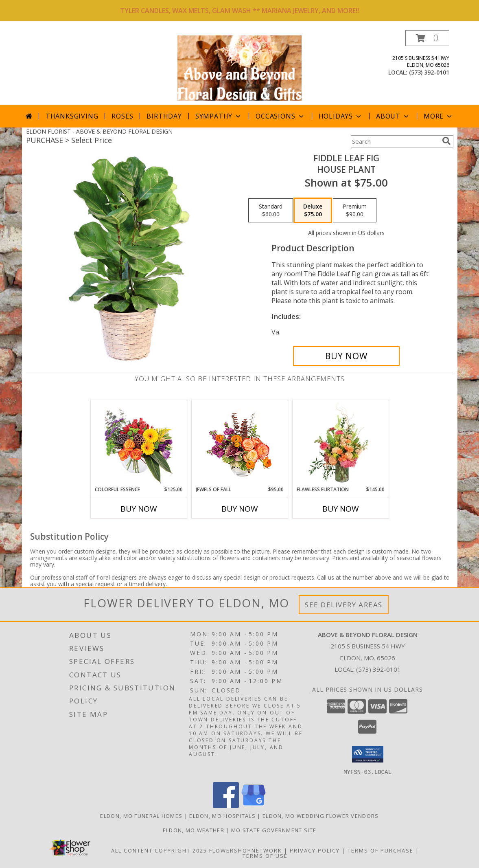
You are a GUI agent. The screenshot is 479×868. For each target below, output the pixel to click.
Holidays (341, 116)
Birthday (164, 116)
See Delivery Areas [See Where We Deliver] (344, 605)
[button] (427, 38)
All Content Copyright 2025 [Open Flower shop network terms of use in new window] (159, 850)
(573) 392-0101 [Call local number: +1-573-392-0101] (429, 72)
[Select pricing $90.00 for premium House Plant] (355, 211)
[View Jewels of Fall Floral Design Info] (239, 443)
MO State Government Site (274, 830)
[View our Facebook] (226, 805)
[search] (446, 141)
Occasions (280, 116)
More (439, 116)
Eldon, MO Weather (194, 830)
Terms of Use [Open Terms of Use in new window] (265, 855)
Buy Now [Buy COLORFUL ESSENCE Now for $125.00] (139, 509)
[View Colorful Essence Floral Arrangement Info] (139, 443)
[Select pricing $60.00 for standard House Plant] (271, 211)
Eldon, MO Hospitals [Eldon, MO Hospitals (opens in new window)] (222, 815)
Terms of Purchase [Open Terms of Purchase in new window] (381, 850)
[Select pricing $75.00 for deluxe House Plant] (313, 211)
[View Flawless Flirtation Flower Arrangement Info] (340, 443)
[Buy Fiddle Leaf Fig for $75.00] (347, 356)
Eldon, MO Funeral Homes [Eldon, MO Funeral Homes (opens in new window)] (141, 815)
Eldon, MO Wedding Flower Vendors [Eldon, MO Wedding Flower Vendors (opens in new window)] (321, 815)
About (393, 116)
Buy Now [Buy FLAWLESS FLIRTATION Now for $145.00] (341, 509)
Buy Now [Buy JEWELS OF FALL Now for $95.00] (240, 509)
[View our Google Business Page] (254, 805)
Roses (122, 116)
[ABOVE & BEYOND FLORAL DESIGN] (240, 67)
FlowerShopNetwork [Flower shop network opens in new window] (246, 850)
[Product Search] (395, 141)
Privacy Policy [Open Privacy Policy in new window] (315, 850)
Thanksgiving (72, 116)
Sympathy (219, 116)
